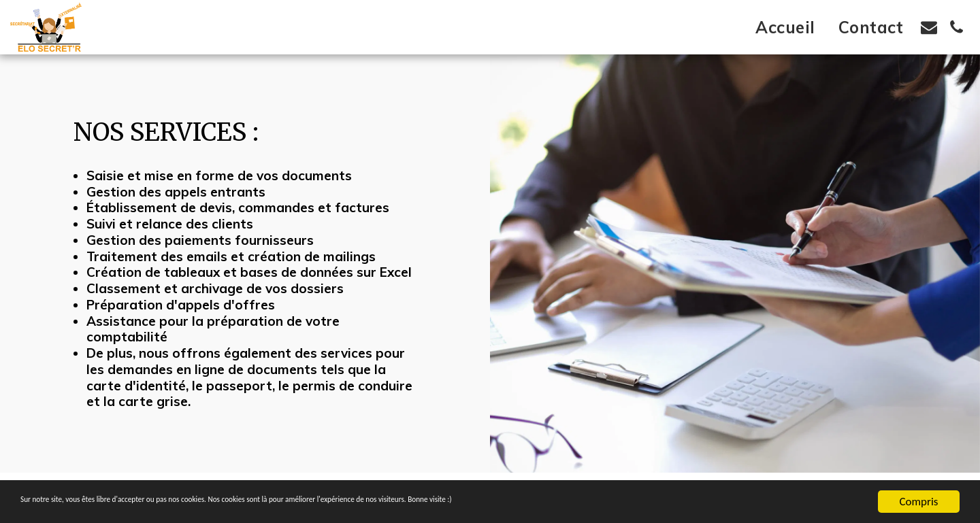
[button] (929, 27)
